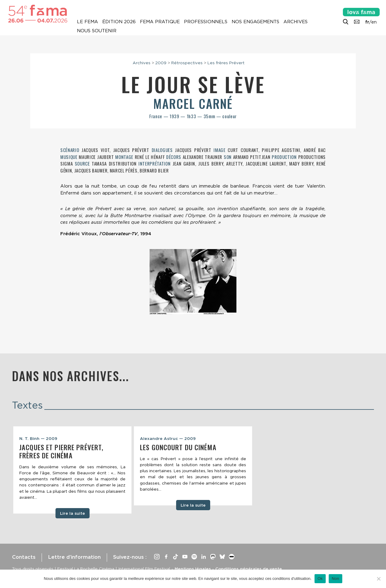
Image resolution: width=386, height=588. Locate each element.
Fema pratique (160, 22)
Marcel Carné (193, 103)
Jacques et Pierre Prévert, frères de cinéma (61, 451)
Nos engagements (255, 22)
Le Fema (87, 22)
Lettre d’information (74, 557)
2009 (161, 63)
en (374, 22)
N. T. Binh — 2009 (38, 438)
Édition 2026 (119, 22)
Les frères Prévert (226, 63)
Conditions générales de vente (249, 569)
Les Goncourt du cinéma (178, 447)
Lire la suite (73, 513)
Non (335, 579)
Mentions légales (193, 569)
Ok (320, 579)
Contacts (24, 557)
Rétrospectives (187, 63)
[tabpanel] (72, 470)
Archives (296, 22)
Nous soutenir (97, 31)
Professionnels (206, 22)
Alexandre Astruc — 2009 (168, 438)
